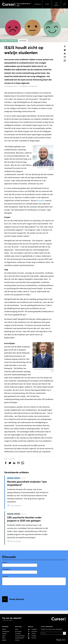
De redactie (18, 632)
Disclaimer (18, 634)
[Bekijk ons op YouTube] (32, 638)
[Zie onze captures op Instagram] (32, 629)
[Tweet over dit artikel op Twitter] (65, 50)
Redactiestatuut (19, 638)
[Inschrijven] (64, 633)
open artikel (15, 506)
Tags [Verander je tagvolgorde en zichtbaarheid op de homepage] (47, 4)
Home (17, 629)
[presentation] (16, 590)
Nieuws (4, 629)
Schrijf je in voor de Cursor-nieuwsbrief (51, 629)
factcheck (41, 201)
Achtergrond (6, 632)
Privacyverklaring (20, 636)
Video (4, 638)
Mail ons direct (8, 620)
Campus (4, 634)
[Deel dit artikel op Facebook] (65, 46)
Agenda (4, 640)
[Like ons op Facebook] (32, 632)
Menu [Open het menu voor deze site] (56, 4)
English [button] (38, 4)
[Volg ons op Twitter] (32, 634)
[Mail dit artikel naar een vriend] (65, 57)
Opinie (4, 636)
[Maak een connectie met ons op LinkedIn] (32, 636)
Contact (17, 640)
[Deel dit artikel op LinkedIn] (65, 53)
